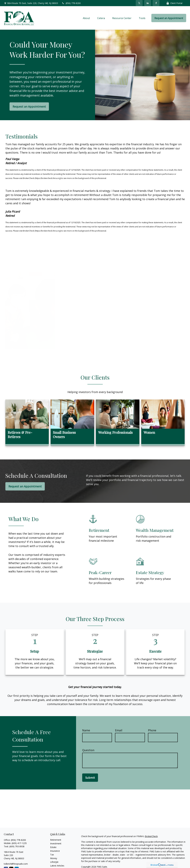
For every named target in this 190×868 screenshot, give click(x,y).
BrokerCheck (151, 836)
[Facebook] (156, 3)
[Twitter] (139, 3)
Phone (152, 730)
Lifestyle (54, 862)
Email (119, 730)
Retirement (56, 840)
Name (86, 730)
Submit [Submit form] (90, 778)
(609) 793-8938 (17, 846)
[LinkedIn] (148, 3)
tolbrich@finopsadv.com (16, 864)
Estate (53, 847)
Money (54, 858)
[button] (86, 18)
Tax (52, 855)
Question (88, 750)
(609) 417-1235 (19, 843)
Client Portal (174, 3)
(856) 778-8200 (71, 3)
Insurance (55, 851)
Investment (56, 843)
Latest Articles (57, 866)
